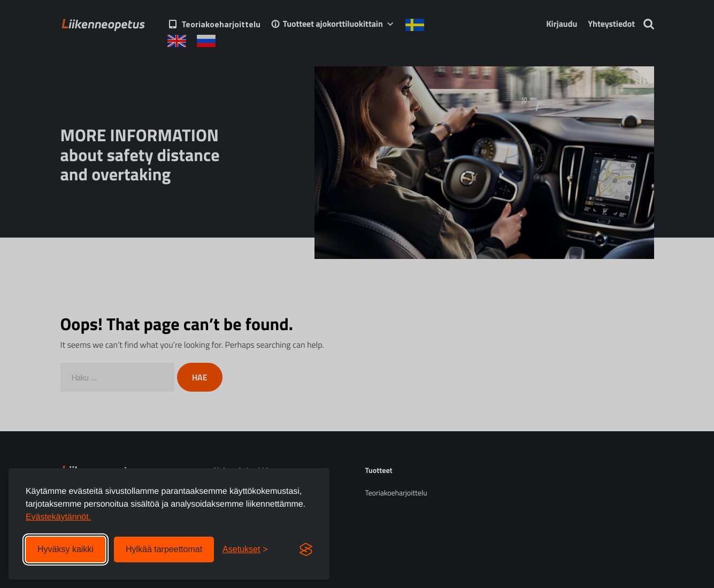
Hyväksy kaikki (66, 549)
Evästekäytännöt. (58, 517)
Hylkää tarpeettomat (164, 549)
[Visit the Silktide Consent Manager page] (306, 549)
